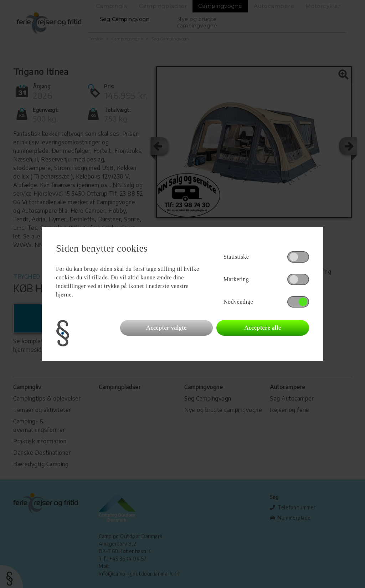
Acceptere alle (263, 328)
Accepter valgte (166, 328)
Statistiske (236, 257)
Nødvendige (238, 302)
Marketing (236, 279)
